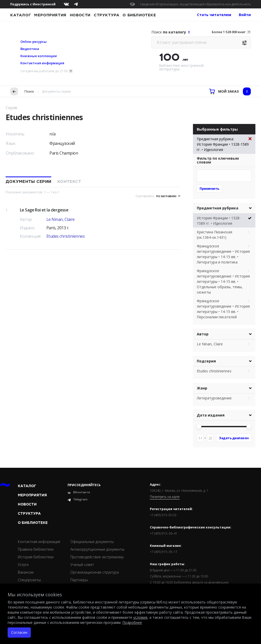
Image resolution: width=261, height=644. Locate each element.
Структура (107, 15)
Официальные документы (92, 542)
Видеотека (30, 49)
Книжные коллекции (39, 56)
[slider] (199, 426)
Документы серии (28, 182)
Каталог (21, 15)
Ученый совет (82, 565)
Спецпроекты (29, 580)
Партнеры (79, 580)
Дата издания (211, 415)
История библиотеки (36, 557)
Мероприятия (50, 15)
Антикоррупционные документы (97, 549)
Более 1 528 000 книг (229, 32)
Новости (80, 15)
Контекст (69, 182)
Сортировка (145, 196)
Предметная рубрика (218, 208)
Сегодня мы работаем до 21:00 (44, 71)
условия (140, 617)
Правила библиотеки (36, 549)
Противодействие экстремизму (97, 557)
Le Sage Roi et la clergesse (44, 210)
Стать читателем (214, 15)
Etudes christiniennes (66, 236)
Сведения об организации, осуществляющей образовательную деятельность (195, 4)
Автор (203, 334)
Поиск (29, 91)
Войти (245, 15)
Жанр (202, 388)
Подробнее (132, 622)
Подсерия (206, 361)
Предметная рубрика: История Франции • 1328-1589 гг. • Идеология (224, 144)
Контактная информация (42, 63)
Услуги (23, 565)
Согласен (19, 632)
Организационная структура (95, 572)
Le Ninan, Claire (61, 219)
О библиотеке (139, 15)
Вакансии (26, 572)
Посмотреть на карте (165, 497)
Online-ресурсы (34, 42)
